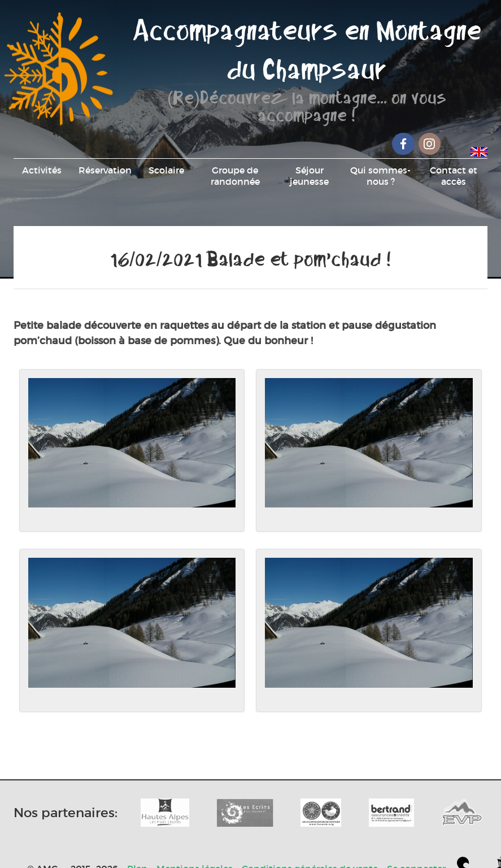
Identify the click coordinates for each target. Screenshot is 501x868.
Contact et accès (454, 176)
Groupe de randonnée (235, 176)
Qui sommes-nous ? (380, 176)
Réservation (105, 170)
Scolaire (166, 170)
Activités (42, 170)
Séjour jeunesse (309, 176)
